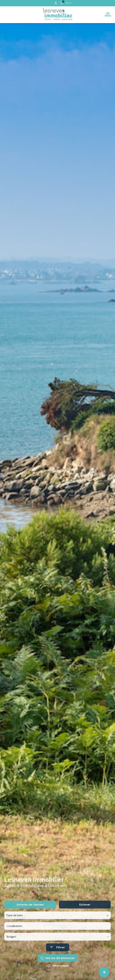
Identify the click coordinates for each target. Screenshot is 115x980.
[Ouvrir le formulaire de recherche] (57, 955)
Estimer (85, 912)
